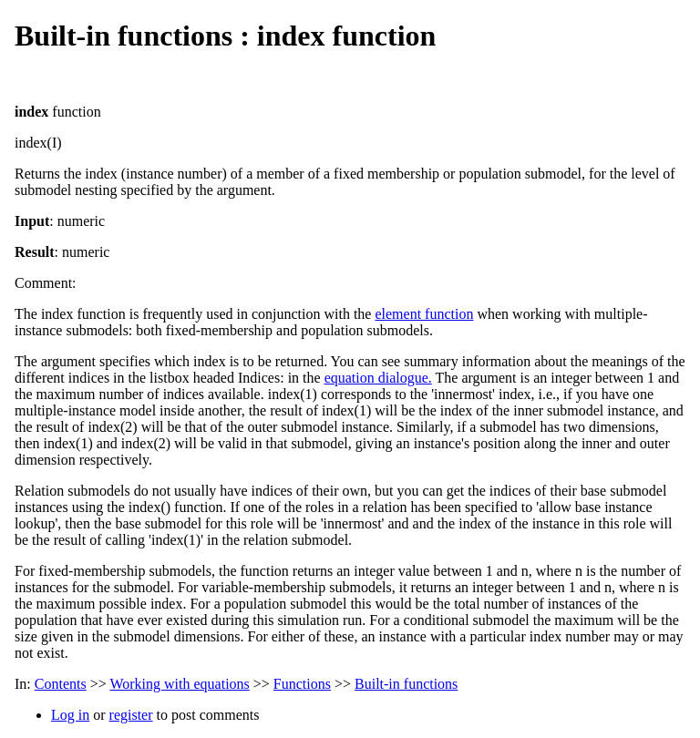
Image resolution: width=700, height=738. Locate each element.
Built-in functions (406, 684)
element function (424, 314)
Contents (61, 684)
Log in (70, 715)
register (131, 715)
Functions (302, 684)
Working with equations (179, 684)
